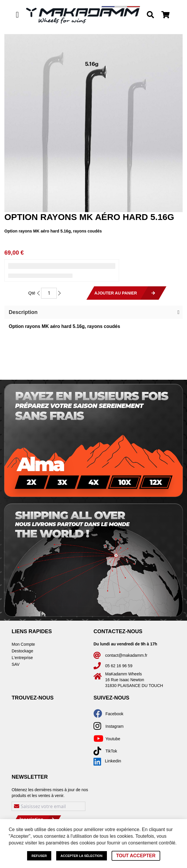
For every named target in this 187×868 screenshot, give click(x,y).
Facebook (114, 714)
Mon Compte (23, 644)
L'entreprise (22, 658)
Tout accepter (136, 856)
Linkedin (107, 761)
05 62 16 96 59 (119, 666)
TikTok (111, 751)
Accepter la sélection (82, 856)
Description (23, 312)
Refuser (39, 856)
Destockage (22, 651)
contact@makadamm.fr (126, 655)
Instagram (114, 726)
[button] (93, 312)
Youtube (113, 739)
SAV (16, 664)
